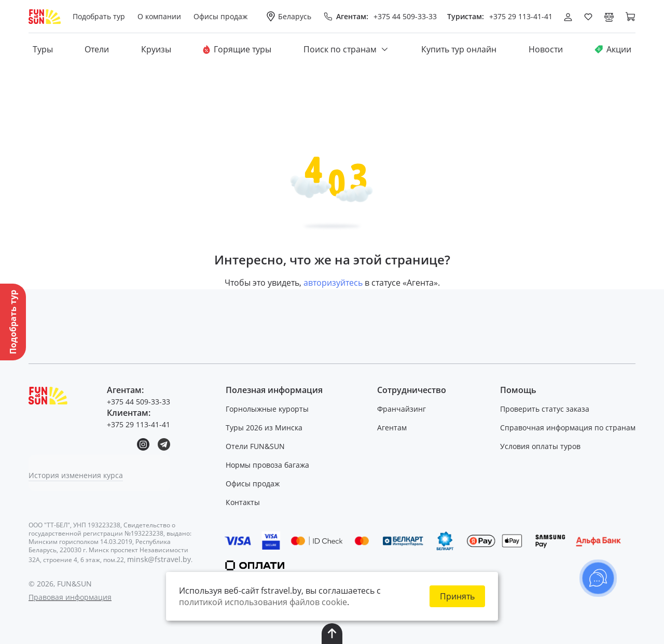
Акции (613, 50)
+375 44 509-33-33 (405, 16)
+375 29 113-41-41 (521, 16)
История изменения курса (76, 475)
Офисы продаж (254, 484)
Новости (546, 50)
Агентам (392, 428)
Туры (43, 50)
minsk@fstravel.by (159, 559)
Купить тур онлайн (459, 50)
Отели (97, 50)
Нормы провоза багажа (269, 465)
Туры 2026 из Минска (266, 428)
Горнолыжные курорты (269, 409)
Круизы (156, 50)
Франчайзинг (402, 409)
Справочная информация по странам (568, 428)
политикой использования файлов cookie (263, 602)
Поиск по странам (347, 50)
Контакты (244, 502)
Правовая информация (70, 597)
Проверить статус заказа (545, 409)
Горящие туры (237, 50)
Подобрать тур (100, 16)
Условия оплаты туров (540, 446)
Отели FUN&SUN (257, 446)
